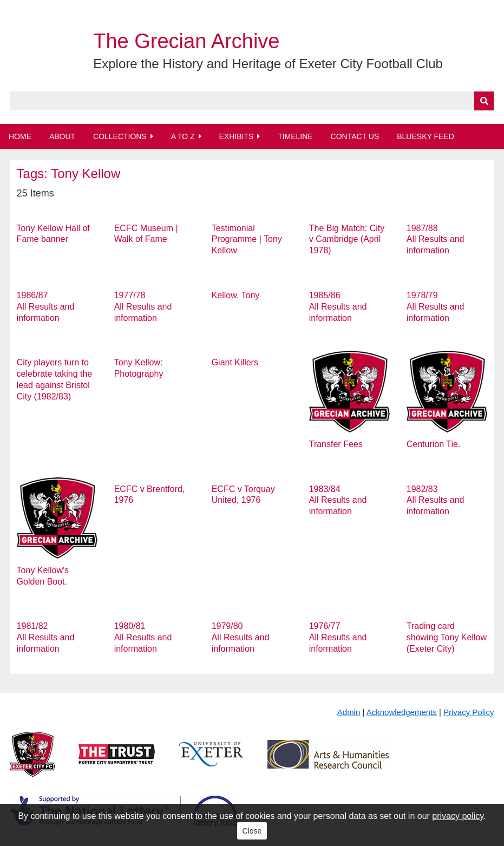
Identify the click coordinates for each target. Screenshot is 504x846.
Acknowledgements (402, 712)
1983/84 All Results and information (338, 500)
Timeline (295, 136)
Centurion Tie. (434, 444)
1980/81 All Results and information (143, 637)
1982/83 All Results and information (436, 500)
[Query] (252, 101)
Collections (120, 136)
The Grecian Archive (186, 41)
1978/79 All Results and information (436, 307)
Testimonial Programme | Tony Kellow (247, 240)
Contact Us (355, 136)
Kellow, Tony (236, 295)
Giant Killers (235, 362)
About (62, 136)
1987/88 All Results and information (436, 240)
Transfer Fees (336, 444)
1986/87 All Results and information (46, 307)
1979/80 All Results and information (241, 637)
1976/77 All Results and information (338, 637)
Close (252, 831)
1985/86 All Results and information (338, 307)
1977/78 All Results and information (143, 307)
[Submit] (484, 101)
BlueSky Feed (426, 136)
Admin (349, 712)
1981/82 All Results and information (46, 637)
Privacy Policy (469, 712)
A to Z (183, 136)
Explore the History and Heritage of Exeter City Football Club (268, 64)
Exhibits (236, 136)
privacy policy (458, 816)
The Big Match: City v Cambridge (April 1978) (347, 240)
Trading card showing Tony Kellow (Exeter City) (447, 637)
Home (20, 136)
